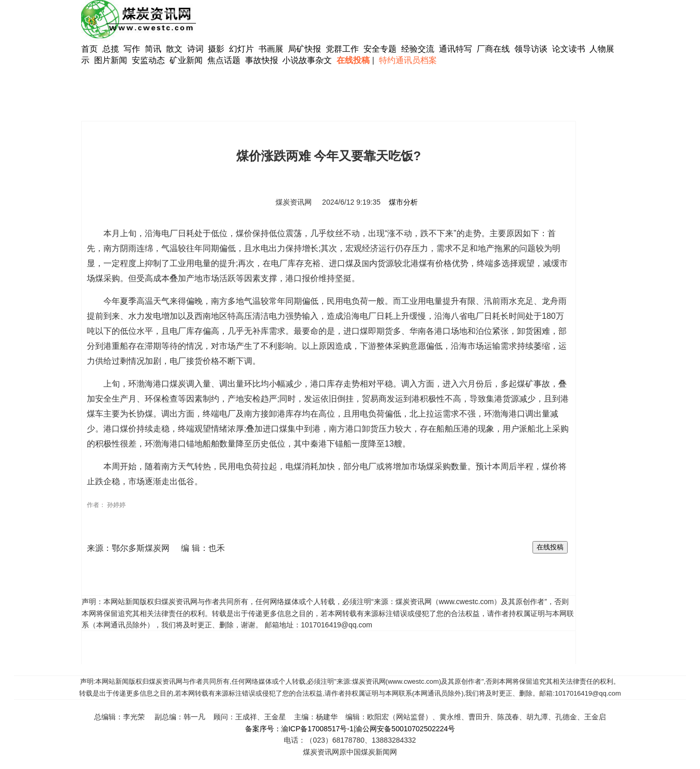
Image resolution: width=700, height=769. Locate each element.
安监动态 (148, 60)
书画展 (271, 49)
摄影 (217, 49)
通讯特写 (455, 49)
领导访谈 (531, 49)
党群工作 (342, 49)
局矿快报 (305, 49)
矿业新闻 (186, 60)
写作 (132, 49)
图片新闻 (111, 60)
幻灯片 (241, 49)
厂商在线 (493, 49)
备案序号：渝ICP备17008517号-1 (299, 729)
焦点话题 (224, 60)
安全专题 (380, 49)
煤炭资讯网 (294, 202)
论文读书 (569, 49)
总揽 (111, 49)
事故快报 (262, 60)
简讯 (153, 49)
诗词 (196, 49)
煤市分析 (403, 202)
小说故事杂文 (307, 60)
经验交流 (418, 49)
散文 (175, 49)
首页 (89, 49)
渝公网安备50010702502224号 (405, 729)
